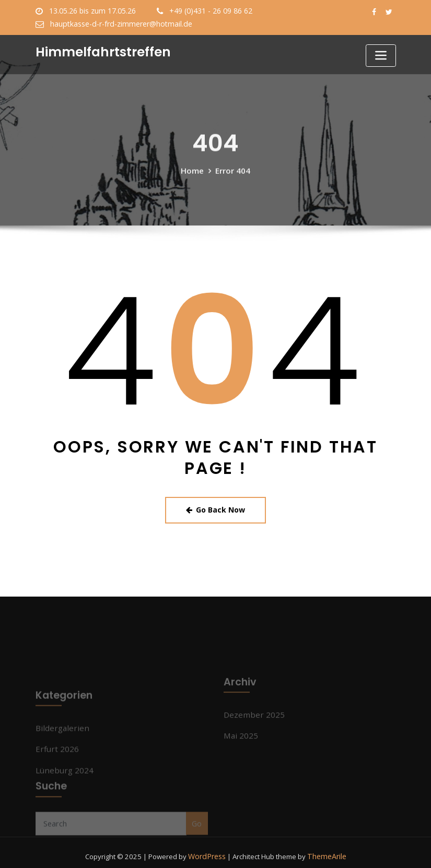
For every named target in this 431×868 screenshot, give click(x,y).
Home (193, 178)
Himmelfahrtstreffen (99, 51)
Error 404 (232, 178)
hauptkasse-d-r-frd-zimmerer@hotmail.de (117, 23)
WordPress (208, 849)
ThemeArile (326, 849)
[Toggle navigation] (381, 55)
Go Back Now (215, 508)
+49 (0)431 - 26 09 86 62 (206, 11)
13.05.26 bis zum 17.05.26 (91, 11)
